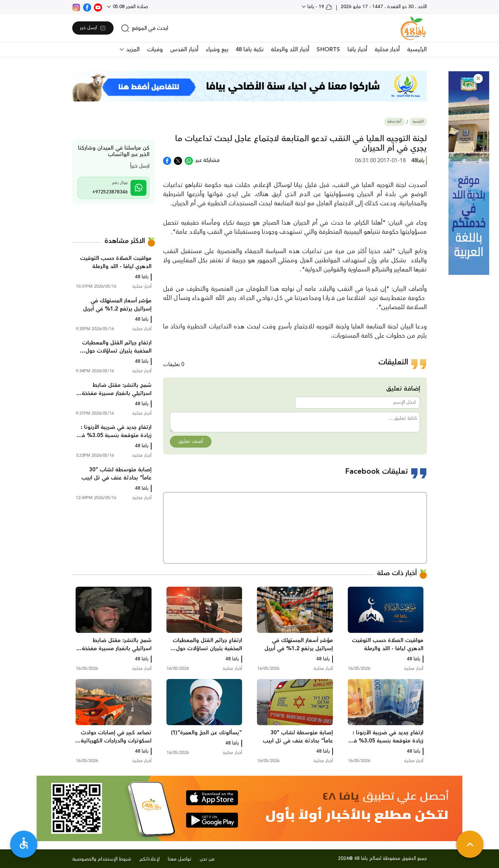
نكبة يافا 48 (249, 50)
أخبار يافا (357, 50)
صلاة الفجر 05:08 (130, 7)
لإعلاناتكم (149, 859)
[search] (145, 28)
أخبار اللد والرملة (290, 50)
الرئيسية (417, 50)
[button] (478, 79)
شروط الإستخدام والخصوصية (102, 859)
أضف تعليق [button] (191, 441)
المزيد (132, 50)
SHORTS (328, 50)
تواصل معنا (180, 859)
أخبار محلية (387, 50)
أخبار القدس (184, 50)
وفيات (155, 50)
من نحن (207, 859)
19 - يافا (319, 7)
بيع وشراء (217, 50)
